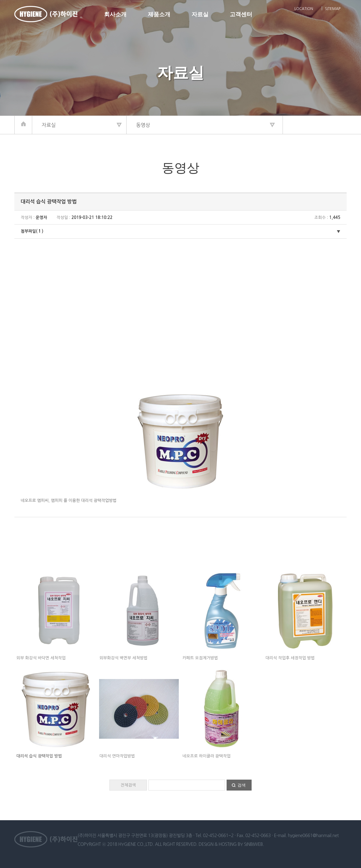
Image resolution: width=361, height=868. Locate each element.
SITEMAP (333, 9)
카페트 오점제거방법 (200, 658)
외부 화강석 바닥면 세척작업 (41, 658)
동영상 (143, 125)
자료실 (200, 14)
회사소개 (115, 14)
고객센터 (241, 14)
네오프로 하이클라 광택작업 (207, 756)
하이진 (46, 14)
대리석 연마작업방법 (117, 756)
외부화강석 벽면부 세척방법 (123, 658)
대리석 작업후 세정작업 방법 (290, 658)
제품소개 (159, 14)
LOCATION (304, 9)
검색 (242, 785)
